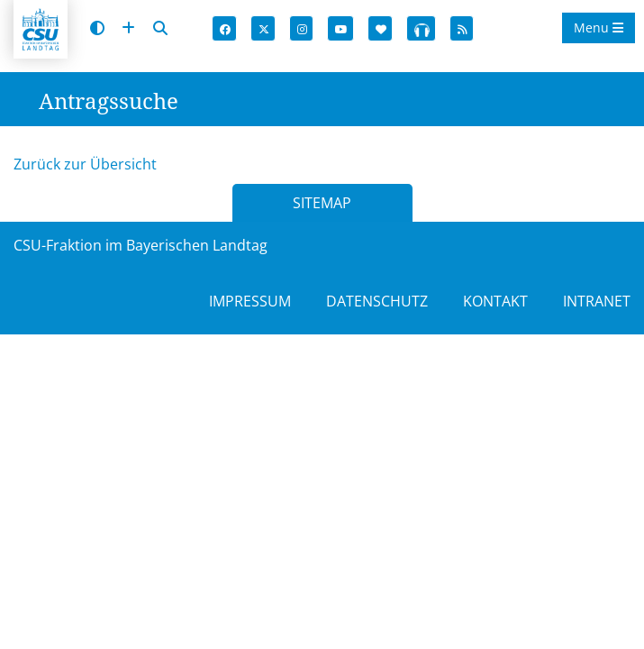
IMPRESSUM (250, 301)
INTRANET (597, 301)
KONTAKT (495, 301)
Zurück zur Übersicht (85, 164)
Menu (599, 27)
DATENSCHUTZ (377, 301)
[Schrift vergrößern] (128, 28)
